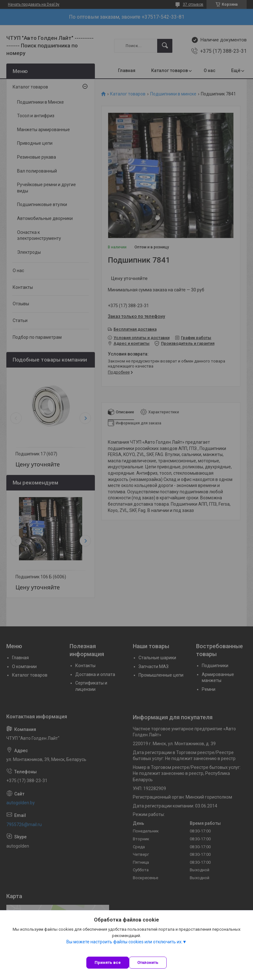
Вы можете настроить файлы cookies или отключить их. (124, 942)
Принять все (108, 962)
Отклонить (148, 962)
